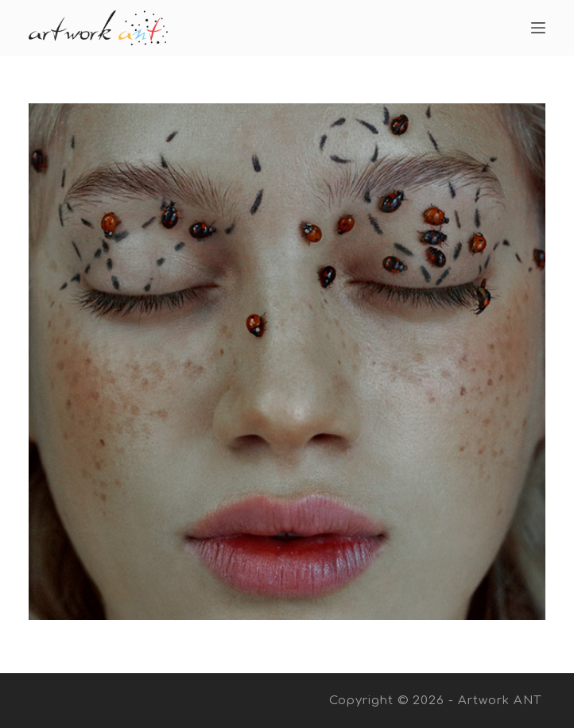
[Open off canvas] (538, 28)
